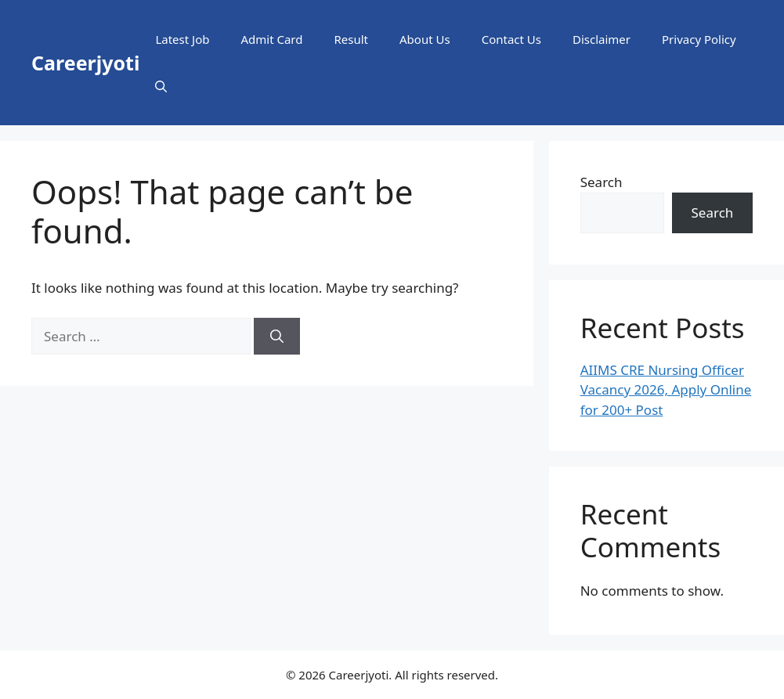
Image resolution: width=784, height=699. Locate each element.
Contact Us (511, 39)
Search (602, 182)
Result (352, 39)
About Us (425, 39)
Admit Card (271, 39)
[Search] (277, 337)
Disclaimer (602, 39)
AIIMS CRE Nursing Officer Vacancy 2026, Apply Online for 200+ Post (666, 390)
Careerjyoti (85, 63)
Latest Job (182, 39)
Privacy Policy (699, 39)
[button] (161, 86)
